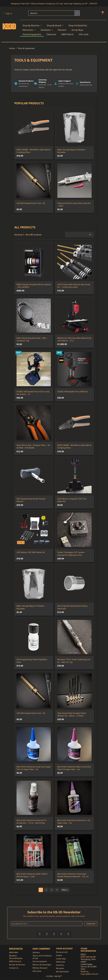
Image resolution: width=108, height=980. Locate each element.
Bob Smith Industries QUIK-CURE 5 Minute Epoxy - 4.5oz (32, 875)
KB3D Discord (15, 962)
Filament (62, 30)
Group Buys (77, 30)
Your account (64, 949)
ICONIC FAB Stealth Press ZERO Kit (72, 392)
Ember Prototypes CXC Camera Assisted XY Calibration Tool (71, 554)
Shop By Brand (55, 25)
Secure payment (40, 962)
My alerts (60, 969)
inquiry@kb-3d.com (90, 974)
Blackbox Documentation (16, 957)
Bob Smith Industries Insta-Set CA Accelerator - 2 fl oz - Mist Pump (31, 822)
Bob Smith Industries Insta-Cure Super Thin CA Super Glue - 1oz (34, 768)
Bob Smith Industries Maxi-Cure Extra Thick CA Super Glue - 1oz (74, 768)
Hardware (47, 30)
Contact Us (14, 968)
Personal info (62, 952)
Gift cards (84, 34)
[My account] (8, 13)
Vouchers (60, 965)
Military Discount (40, 968)
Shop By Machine (32, 25)
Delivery (36, 953)
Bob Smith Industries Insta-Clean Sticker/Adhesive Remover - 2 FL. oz (73, 875)
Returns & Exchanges (42, 965)
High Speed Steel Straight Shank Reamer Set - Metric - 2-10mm (72, 714)
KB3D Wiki (14, 953)
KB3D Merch (67, 34)
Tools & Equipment (32, 34)
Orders (59, 956)
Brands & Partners (17, 965)
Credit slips (61, 959)
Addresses (61, 962)
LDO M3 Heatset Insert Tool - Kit (31, 713)
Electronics (29, 30)
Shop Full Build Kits (78, 25)
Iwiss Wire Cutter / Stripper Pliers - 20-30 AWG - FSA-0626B (33, 446)
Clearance (51, 34)
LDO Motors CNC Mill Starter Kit (31, 552)
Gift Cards (37, 971)
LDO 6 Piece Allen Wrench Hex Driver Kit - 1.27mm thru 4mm (74, 286)
